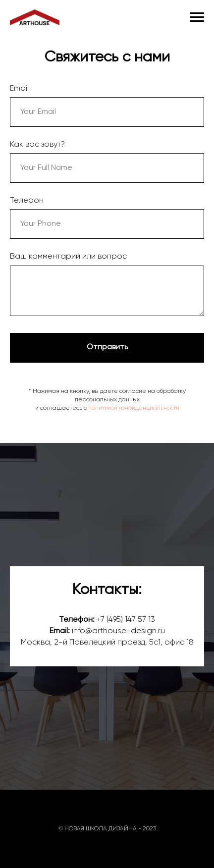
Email (19, 89)
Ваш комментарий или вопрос (68, 257)
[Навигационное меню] (197, 17)
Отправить (107, 347)
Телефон (27, 201)
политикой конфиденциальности (134, 408)
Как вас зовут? (37, 145)
